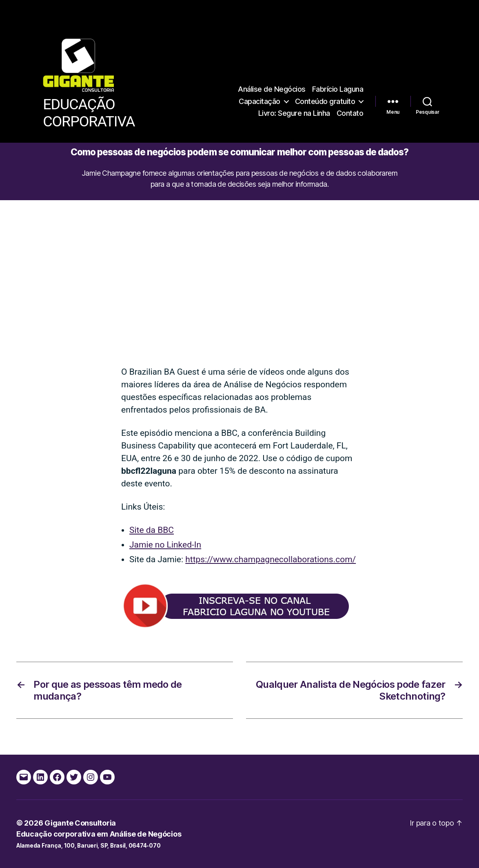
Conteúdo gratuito (325, 101)
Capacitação (259, 101)
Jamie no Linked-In (165, 545)
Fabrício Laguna (338, 89)
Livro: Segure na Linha (294, 113)
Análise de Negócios (272, 89)
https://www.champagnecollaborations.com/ (271, 559)
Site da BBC (152, 530)
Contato (350, 113)
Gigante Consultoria (80, 823)
